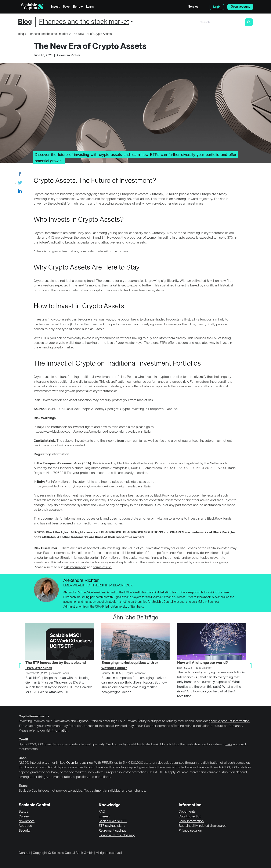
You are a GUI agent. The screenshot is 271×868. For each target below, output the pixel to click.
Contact (24, 853)
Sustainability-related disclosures (203, 826)
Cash (23, 758)
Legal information (191, 821)
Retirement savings (113, 831)
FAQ (102, 812)
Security (25, 831)
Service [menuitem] (193, 7)
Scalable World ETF (113, 821)
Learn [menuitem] (90, 7)
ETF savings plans (112, 826)
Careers (24, 817)
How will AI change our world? (203, 663)
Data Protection (190, 817)
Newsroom (27, 821)
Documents (187, 812)
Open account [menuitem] (240, 7)
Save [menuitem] (66, 7)
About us (25, 826)
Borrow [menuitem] (78, 7)
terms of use (102, 567)
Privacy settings (190, 831)
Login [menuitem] (217, 7)
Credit (23, 740)
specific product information (229, 721)
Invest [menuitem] (55, 7)
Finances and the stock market (84, 22)
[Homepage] (32, 7)
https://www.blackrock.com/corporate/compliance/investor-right (80, 432)
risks (229, 744)
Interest (104, 817)
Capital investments (34, 717)
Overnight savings (80, 763)
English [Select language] (204, 7)
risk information (75, 567)
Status (23, 812)
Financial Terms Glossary (117, 835)
